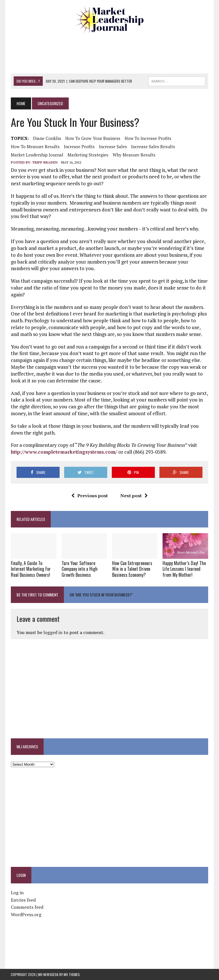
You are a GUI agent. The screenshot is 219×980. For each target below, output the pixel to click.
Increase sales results (153, 146)
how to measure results (35, 146)
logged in (53, 632)
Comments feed (27, 907)
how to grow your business (93, 138)
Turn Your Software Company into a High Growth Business (80, 569)
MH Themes (72, 974)
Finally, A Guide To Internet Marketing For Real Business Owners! (31, 569)
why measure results (134, 155)
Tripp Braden (45, 162)
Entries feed (23, 900)
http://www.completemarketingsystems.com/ (64, 452)
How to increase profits (148, 138)
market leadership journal (37, 155)
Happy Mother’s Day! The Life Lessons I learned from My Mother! (184, 569)
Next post (134, 496)
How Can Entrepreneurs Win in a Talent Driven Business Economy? (132, 569)
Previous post (90, 496)
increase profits (79, 146)
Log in (17, 893)
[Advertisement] (115, 53)
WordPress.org (26, 914)
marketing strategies (88, 155)
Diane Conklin (47, 138)
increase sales (113, 146)
